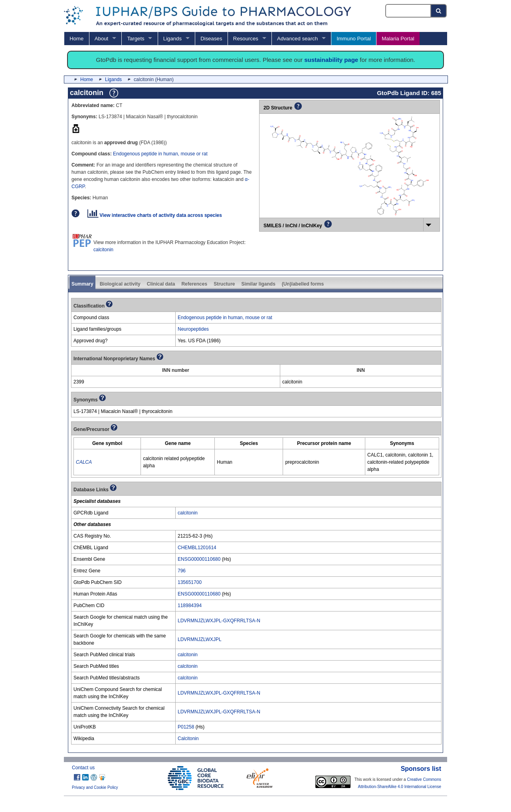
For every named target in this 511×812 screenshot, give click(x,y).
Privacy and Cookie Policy (95, 787)
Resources (246, 39)
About (101, 39)
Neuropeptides (193, 329)
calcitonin (103, 250)
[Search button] (439, 11)
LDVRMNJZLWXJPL (200, 639)
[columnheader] (107, 444)
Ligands (172, 39)
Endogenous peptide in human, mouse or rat (160, 154)
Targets (136, 39)
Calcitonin (188, 739)
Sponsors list (421, 769)
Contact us (83, 768)
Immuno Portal (354, 39)
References (194, 284)
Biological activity (120, 284)
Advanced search (297, 39)
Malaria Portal (398, 39)
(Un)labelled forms (303, 284)
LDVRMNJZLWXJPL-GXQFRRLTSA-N (219, 621)
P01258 (186, 727)
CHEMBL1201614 (197, 548)
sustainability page (331, 60)
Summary (82, 284)
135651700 (190, 582)
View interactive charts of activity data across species (155, 215)
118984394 (190, 606)
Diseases (211, 39)
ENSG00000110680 (199, 559)
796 (182, 571)
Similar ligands (258, 284)
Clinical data (161, 284)
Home (76, 39)
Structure (224, 284)
